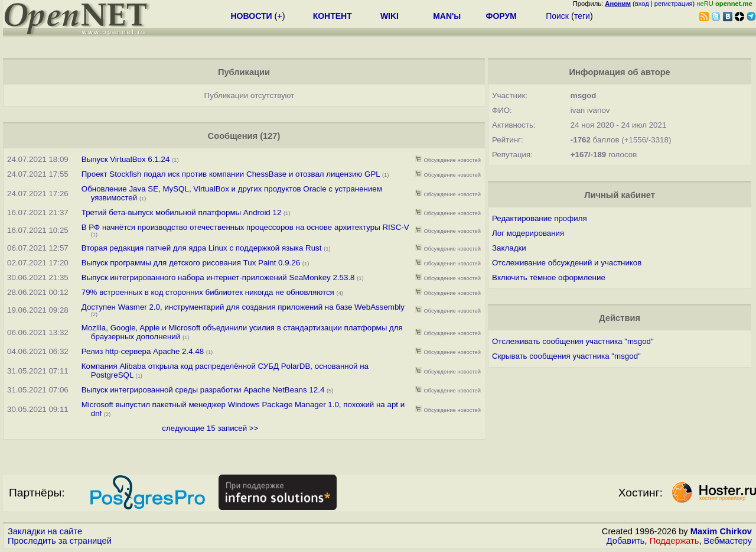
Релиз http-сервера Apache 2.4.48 (143, 351)
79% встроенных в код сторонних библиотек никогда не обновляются (208, 292)
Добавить (626, 541)
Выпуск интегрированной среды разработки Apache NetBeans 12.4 (203, 390)
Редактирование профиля (540, 218)
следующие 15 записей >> (210, 428)
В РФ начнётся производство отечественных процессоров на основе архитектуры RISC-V (245, 227)
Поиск (557, 16)
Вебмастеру (728, 541)
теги (582, 16)
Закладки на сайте (45, 531)
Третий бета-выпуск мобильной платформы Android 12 (183, 212)
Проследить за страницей (60, 541)
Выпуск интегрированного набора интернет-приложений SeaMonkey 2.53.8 (218, 277)
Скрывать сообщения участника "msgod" (566, 356)
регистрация (674, 4)
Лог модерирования (528, 233)
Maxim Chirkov (721, 531)
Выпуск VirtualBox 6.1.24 (126, 159)
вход (642, 4)
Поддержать (674, 541)
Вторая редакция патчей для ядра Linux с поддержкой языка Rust (202, 248)
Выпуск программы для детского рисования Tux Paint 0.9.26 (191, 263)
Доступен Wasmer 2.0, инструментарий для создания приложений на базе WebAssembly (243, 307)
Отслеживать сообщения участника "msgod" (573, 341)
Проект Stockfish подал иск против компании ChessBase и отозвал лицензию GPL (231, 174)
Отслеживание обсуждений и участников (567, 263)
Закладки (509, 248)
